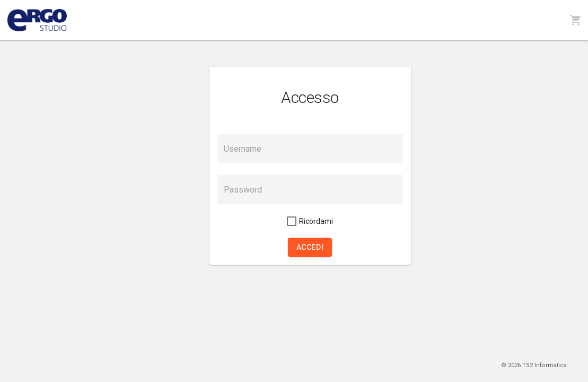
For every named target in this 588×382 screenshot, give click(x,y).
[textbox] (310, 149)
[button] (310, 247)
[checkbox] (310, 221)
